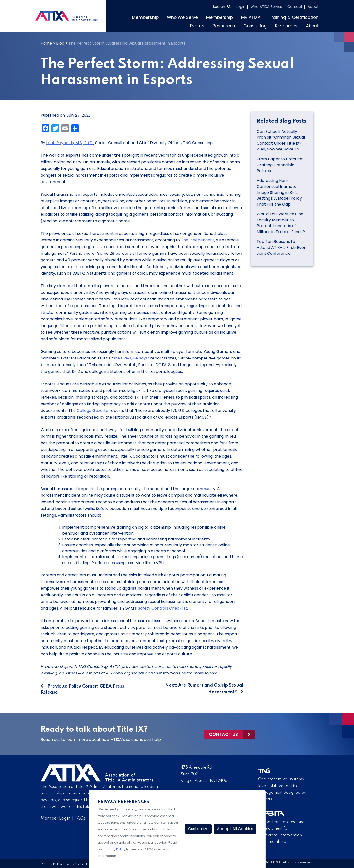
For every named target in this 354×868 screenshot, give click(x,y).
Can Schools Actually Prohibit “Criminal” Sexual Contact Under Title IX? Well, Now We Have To (281, 140)
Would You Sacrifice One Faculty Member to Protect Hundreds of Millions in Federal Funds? (281, 223)
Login (241, 7)
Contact (295, 7)
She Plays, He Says (130, 358)
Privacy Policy (51, 864)
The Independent (198, 240)
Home (46, 43)
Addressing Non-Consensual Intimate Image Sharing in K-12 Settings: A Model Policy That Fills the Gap (279, 192)
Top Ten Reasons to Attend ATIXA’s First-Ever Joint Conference (281, 247)
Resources (224, 26)
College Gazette (93, 411)
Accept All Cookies (235, 829)
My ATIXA (251, 17)
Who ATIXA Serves (266, 7)
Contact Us (223, 734)
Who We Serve (182, 17)
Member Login (56, 818)
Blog (60, 43)
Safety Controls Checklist (162, 608)
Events (197, 26)
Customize (198, 829)
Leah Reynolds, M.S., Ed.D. (70, 143)
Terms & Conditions (80, 864)
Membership (145, 17)
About (313, 7)
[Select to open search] (222, 7)
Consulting (255, 26)
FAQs (80, 818)
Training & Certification (294, 17)
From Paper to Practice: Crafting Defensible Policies (280, 165)
